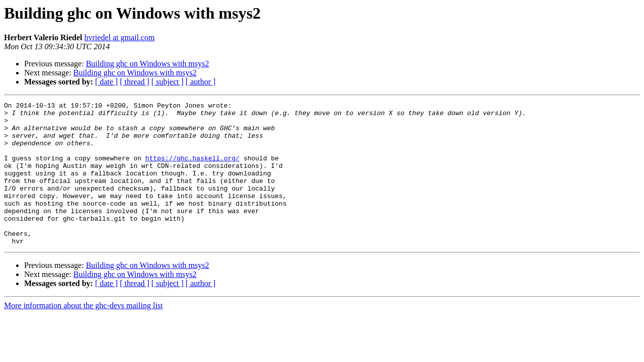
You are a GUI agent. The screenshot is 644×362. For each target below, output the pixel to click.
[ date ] (106, 82)
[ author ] (201, 82)
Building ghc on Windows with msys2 (148, 64)
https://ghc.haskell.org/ (192, 170)
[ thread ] (135, 82)
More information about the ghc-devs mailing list (84, 334)
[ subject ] (168, 82)
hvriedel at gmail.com (120, 37)
